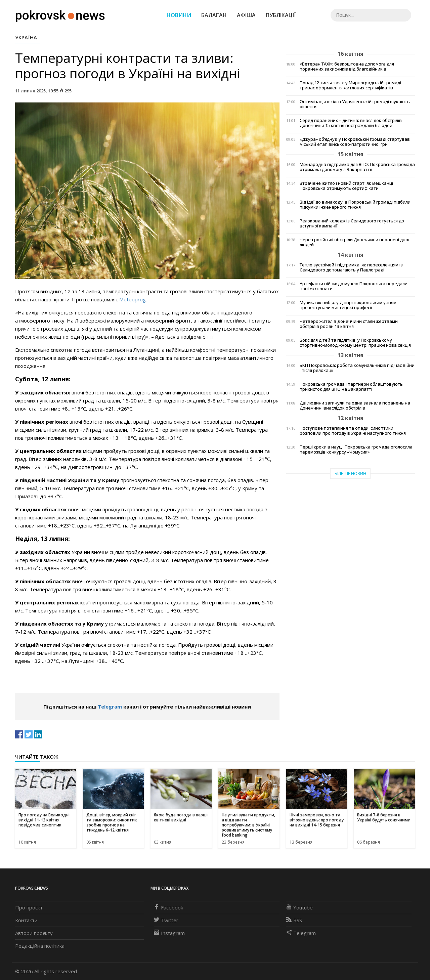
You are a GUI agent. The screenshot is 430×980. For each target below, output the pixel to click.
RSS (294, 920)
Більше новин (350, 474)
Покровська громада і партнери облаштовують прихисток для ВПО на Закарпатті (351, 387)
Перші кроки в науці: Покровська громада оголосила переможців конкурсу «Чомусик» (356, 450)
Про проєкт (29, 907)
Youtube (299, 907)
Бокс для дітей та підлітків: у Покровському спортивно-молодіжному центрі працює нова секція (355, 343)
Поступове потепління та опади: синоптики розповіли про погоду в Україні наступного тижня (353, 431)
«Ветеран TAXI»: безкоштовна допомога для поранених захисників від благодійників (347, 67)
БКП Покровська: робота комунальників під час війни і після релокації (357, 368)
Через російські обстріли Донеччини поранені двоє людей (355, 242)
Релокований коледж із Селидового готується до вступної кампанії (352, 223)
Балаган (214, 15)
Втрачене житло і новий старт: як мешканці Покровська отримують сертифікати (346, 186)
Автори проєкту (34, 933)
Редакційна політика (40, 946)
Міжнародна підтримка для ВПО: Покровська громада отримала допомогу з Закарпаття (357, 167)
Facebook (168, 907)
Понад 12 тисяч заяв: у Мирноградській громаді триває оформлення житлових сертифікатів (350, 85)
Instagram (169, 933)
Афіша (246, 15)
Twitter (166, 920)
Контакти (26, 920)
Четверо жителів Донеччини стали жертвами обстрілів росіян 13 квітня (349, 324)
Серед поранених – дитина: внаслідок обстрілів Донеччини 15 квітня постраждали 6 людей (351, 123)
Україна (26, 37)
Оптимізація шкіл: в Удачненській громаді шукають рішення (355, 104)
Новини (179, 15)
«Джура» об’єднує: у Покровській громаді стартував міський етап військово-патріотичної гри (355, 142)
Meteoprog (133, 299)
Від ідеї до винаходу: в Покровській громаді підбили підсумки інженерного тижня (355, 205)
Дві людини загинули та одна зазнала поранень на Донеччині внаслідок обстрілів (355, 406)
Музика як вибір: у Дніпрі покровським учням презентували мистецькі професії (348, 305)
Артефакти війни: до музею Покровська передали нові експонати (354, 286)
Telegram (110, 707)
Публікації (281, 15)
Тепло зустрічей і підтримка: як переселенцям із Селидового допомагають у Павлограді (351, 267)
